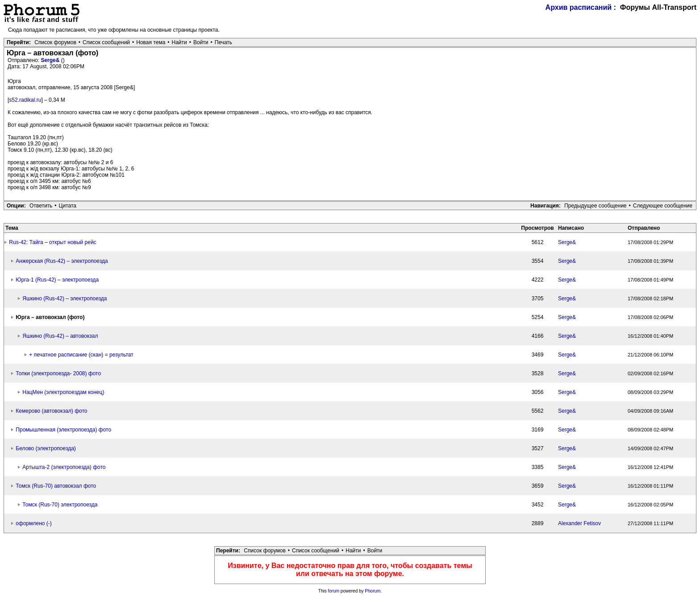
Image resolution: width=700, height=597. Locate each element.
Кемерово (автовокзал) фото (51, 411)
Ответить (41, 206)
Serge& (51, 60)
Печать (223, 42)
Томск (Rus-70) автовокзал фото (56, 486)
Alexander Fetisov (579, 523)
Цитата (68, 206)
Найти (179, 42)
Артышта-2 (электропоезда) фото (64, 467)
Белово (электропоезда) (46, 448)
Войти (201, 42)
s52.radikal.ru (25, 100)
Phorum (373, 591)
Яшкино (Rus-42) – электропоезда (65, 298)
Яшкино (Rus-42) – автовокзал (60, 336)
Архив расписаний (579, 7)
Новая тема (151, 42)
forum (334, 591)
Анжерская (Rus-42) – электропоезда (62, 261)
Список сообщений (106, 42)
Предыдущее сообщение (596, 206)
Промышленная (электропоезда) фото (63, 430)
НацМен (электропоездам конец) (63, 392)
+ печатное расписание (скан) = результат (81, 355)
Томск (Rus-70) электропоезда (60, 505)
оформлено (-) (33, 523)
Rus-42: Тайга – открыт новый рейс (52, 242)
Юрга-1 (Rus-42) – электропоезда (57, 280)
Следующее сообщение (663, 206)
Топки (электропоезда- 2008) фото (58, 373)
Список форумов (55, 42)
